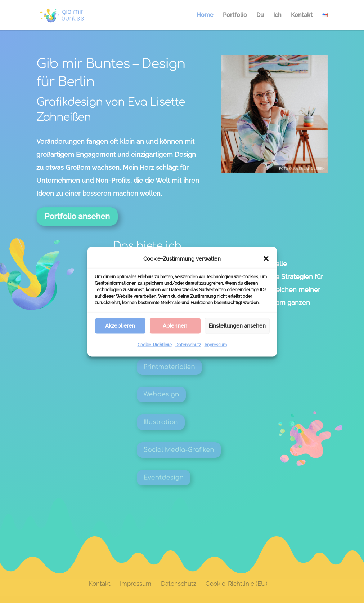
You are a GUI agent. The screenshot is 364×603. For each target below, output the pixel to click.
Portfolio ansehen (82, 216)
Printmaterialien (183, 367)
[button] (266, 258)
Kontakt (302, 15)
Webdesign (177, 394)
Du (260, 15)
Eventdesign (179, 478)
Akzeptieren (120, 326)
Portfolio (235, 15)
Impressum (216, 345)
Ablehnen (175, 326)
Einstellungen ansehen (237, 326)
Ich (277, 15)
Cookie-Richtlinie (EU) (237, 584)
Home (205, 15)
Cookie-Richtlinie (155, 345)
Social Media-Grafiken (190, 450)
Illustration (177, 422)
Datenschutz (188, 345)
